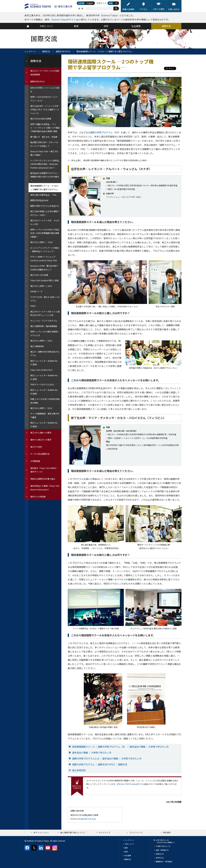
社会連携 (128, 855)
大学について (129, 844)
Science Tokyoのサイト (64, 20)
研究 (126, 852)
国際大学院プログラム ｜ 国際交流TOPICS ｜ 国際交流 (100, 764)
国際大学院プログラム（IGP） (105, 132)
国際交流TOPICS (63, 51)
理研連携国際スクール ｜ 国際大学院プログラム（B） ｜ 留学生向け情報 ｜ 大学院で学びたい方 (120, 747)
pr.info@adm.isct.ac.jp (86, 819)
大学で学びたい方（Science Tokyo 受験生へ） (166, 841)
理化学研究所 (79, 770)
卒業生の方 (160, 854)
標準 (111, 3)
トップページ (30, 51)
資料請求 (167, 832)
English (90, 3)
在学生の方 (160, 858)
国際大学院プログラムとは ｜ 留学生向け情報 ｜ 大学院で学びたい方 (107, 758)
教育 (126, 848)
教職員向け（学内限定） (165, 862)
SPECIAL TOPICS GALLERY (128, 784)
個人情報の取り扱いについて (73, 832)
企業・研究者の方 (162, 850)
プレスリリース (136, 832)
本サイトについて (41, 832)
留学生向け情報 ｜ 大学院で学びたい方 (92, 753)
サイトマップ (104, 832)
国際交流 (46, 51)
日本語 (81, 3)
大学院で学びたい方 (163, 846)
